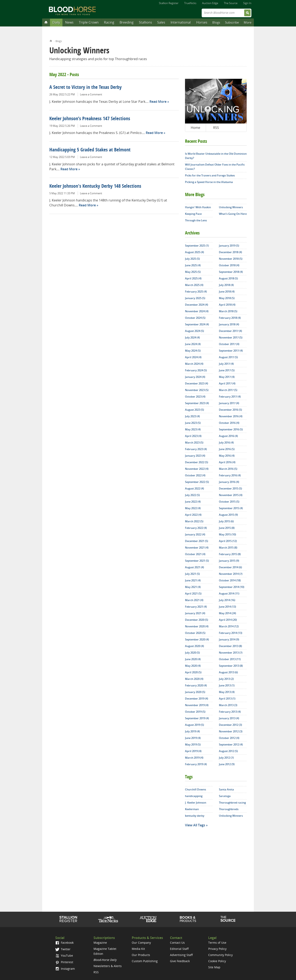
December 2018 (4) (230, 252)
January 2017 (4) (229, 403)
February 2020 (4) (196, 685)
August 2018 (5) (228, 278)
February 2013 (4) (230, 712)
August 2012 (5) (228, 751)
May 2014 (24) (227, 613)
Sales (161, 22)
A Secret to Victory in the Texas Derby (86, 88)
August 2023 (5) (194, 410)
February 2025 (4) (196, 292)
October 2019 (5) (195, 712)
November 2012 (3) (231, 731)
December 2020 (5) (197, 620)
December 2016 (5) (230, 410)
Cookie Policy (217, 961)
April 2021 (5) (193, 593)
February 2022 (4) (196, 528)
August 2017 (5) (228, 357)
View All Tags (195, 825)
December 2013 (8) (230, 646)
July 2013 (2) (226, 679)
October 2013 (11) (230, 659)
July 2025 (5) (192, 259)
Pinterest (64, 962)
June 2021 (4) (193, 580)
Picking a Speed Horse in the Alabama (209, 182)
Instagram (65, 969)
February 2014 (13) (231, 633)
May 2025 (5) (193, 272)
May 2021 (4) (193, 587)
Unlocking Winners (231, 207)
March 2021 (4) (194, 600)
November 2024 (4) (197, 311)
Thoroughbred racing (232, 803)
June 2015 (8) (227, 528)
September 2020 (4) (197, 639)
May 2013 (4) (227, 692)
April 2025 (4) (193, 278)
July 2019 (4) (192, 731)
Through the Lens (196, 220)
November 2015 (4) (231, 495)
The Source (231, 3)
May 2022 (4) (193, 508)
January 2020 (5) (195, 692)
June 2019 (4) (193, 738)
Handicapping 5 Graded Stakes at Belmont (90, 150)
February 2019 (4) (196, 764)
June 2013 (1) (227, 685)
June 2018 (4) (227, 292)
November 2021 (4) (197, 548)
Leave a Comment (91, 94)
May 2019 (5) (193, 744)
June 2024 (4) (193, 344)
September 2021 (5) (197, 561)
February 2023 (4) (196, 449)
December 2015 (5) (230, 488)
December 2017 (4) (230, 331)
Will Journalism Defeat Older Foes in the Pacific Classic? (215, 167)
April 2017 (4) (227, 383)
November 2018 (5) (231, 259)
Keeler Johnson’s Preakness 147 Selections (90, 119)
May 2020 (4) (193, 666)
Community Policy (220, 955)
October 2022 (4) (195, 475)
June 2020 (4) (193, 659)
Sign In (247, 3)
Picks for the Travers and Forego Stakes (210, 175)
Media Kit (138, 949)
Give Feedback (180, 961)
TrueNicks (190, 3)
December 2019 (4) (197, 699)
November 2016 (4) (231, 416)
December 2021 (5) (197, 541)
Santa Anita (226, 789)
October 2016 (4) (229, 423)
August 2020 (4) (194, 646)
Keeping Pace (193, 214)
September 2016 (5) (231, 429)
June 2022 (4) (193, 502)
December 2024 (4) (197, 305)
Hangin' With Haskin (198, 207)
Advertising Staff (181, 955)
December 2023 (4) (197, 383)
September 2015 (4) (231, 508)
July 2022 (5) (192, 495)
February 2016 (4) (230, 475)
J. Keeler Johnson (196, 803)
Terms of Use (217, 943)
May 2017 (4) (227, 377)
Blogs (216, 22)
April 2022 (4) (193, 515)
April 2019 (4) (193, 751)
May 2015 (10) (227, 534)
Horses (202, 22)
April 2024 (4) (193, 357)
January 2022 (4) (195, 534)
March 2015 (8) (228, 548)
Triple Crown (89, 22)
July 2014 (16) (227, 600)
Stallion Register (169, 3)
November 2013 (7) (231, 653)
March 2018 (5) (228, 311)
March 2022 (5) (194, 521)
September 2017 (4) (231, 351)
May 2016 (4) (227, 456)
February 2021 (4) (196, 607)
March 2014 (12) (229, 626)
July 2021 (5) (192, 574)
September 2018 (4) (231, 272)
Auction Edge (210, 3)
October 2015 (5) (229, 502)
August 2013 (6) (228, 672)
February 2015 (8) (230, 554)
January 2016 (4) (229, 482)
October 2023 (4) (195, 397)
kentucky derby (195, 816)
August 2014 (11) (229, 593)
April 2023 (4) (193, 436)
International (181, 22)
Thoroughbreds (229, 809)
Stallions (146, 22)
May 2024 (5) (193, 351)
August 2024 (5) (194, 331)
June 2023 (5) (193, 423)
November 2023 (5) (197, 390)
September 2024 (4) (197, 324)
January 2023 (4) (195, 456)
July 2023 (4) (192, 416)
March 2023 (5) (194, 443)
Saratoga (225, 796)
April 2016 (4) (227, 462)
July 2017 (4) (226, 364)
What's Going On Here (233, 214)
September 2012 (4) (231, 744)
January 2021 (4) (195, 613)
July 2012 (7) (226, 758)
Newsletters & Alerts (108, 966)
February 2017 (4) (230, 397)
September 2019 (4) (197, 718)
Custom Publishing (145, 961)
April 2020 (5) (193, 672)
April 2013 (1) (227, 699)
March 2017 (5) (228, 390)
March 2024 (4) (194, 364)
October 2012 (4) (229, 738)
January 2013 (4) (229, 718)
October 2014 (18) (230, 580)
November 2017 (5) (231, 337)
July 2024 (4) (192, 337)
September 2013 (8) (231, 666)
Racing (109, 22)
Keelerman (192, 809)
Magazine (100, 943)
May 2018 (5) (227, 298)
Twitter (63, 949)
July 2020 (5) (192, 653)
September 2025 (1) (197, 246)
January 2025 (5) (195, 298)
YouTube (64, 955)
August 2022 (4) (194, 488)
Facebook (64, 943)
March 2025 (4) (194, 285)
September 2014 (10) (232, 587)
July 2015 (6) (226, 521)
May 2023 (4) (193, 429)
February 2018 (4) (230, 318)
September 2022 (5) (197, 482)
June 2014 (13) (227, 607)
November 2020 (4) (197, 626)
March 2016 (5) (228, 469)
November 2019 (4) (197, 705)
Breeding (127, 22)
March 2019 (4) (194, 758)
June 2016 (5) (227, 449)
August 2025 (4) (194, 252)
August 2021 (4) (194, 567)
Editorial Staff (179, 949)
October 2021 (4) (195, 554)
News (69, 22)
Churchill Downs (195, 789)
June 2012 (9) (227, 764)
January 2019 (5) (229, 246)
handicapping (194, 796)
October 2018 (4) (229, 265)
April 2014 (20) (228, 620)
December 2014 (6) (230, 567)
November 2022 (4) (197, 469)
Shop (188, 919)
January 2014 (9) (229, 639)
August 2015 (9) (228, 515)
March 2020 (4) (194, 679)
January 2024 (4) (195, 377)
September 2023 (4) (197, 403)
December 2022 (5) (197, 462)
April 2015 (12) (228, 541)
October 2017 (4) (229, 344)
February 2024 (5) (196, 370)
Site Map (214, 967)
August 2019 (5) (194, 725)
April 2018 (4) (227, 305)
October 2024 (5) (195, 318)
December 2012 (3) (230, 725)
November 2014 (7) (231, 574)
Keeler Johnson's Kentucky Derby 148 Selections (95, 186)
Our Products (141, 955)
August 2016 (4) (228, 436)
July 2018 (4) (226, 285)
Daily (56, 22)
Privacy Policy (217, 949)
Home (51, 41)
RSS (216, 128)
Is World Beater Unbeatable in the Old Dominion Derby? (216, 156)
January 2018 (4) (229, 324)
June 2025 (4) (193, 265)
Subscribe (232, 22)
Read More (158, 102)
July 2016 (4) (226, 443)
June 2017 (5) (227, 370)
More (248, 22)
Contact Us (177, 943)
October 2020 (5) (195, 633)
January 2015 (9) (229, 561)
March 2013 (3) (228, 705)
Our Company (141, 943)
